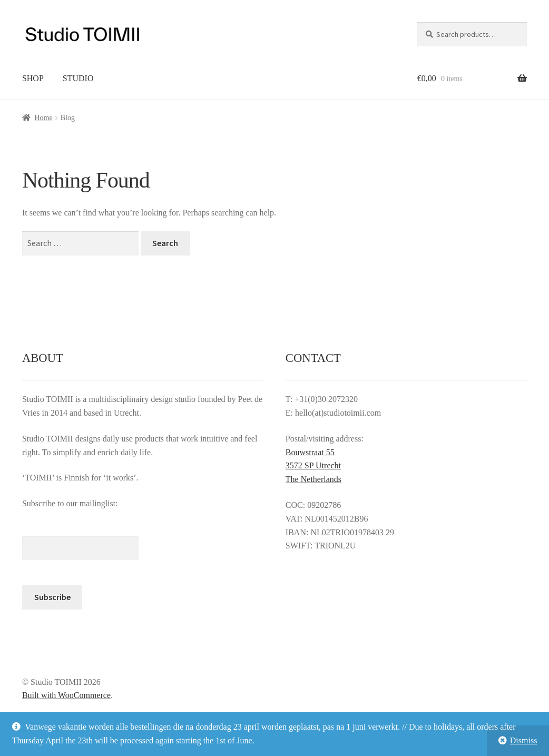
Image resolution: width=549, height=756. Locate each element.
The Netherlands (313, 479)
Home (43, 118)
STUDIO (78, 78)
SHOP (33, 78)
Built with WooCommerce (66, 695)
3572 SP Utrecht (313, 465)
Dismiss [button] (524, 740)
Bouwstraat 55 (310, 452)
